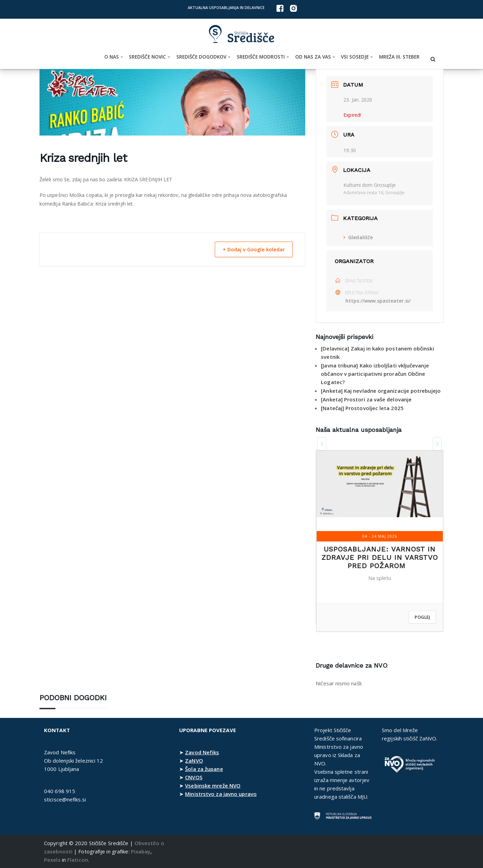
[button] (122, 57)
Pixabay (141, 851)
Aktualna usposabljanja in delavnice (226, 8)
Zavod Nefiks (202, 752)
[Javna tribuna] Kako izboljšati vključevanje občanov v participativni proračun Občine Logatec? (375, 374)
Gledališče (358, 237)
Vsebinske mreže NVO (213, 785)
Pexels (52, 860)
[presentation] (322, 444)
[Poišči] (433, 59)
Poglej (422, 617)
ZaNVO (194, 761)
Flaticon (78, 860)
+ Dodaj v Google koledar (251, 249)
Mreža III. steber (399, 57)
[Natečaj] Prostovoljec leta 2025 (362, 408)
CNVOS (194, 777)
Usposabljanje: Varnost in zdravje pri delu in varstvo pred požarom (380, 557)
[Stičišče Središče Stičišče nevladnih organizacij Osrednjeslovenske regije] (241, 34)
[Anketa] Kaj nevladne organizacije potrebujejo (381, 391)
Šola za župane (204, 769)
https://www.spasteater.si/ (378, 301)
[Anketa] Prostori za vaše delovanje (366, 399)
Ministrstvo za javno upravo (221, 794)
